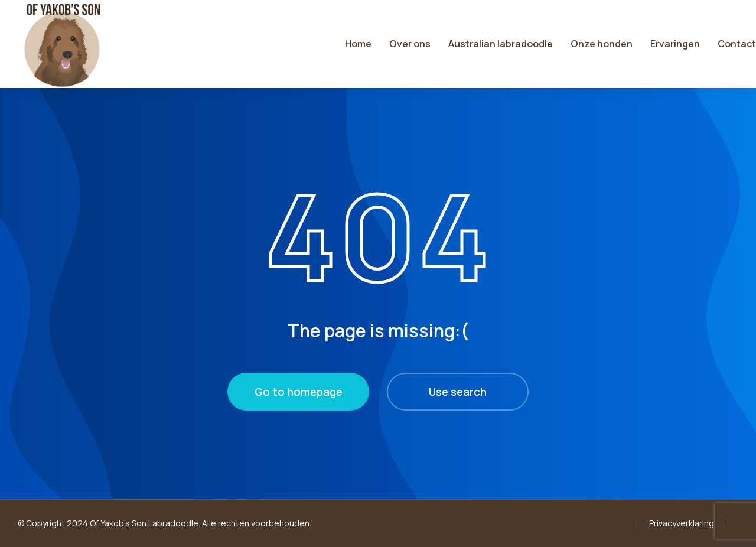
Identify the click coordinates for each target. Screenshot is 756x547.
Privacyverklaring (682, 523)
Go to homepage (299, 392)
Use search (458, 392)
